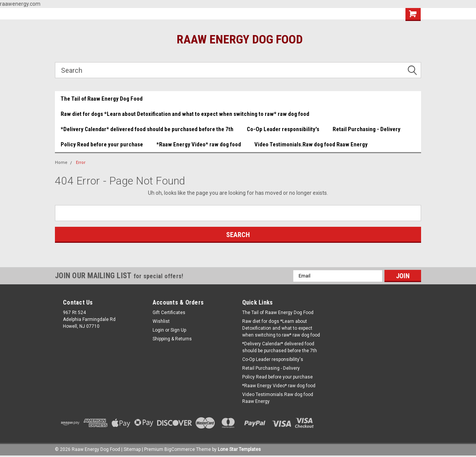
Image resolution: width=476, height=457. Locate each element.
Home (61, 163)
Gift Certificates (169, 313)
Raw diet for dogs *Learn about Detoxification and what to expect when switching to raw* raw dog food (185, 114)
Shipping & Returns (172, 339)
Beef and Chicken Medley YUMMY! (99, 14)
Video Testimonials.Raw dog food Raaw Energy (311, 144)
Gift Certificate (297, 14)
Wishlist (340, 14)
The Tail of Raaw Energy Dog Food (102, 99)
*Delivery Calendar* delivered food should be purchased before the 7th (147, 129)
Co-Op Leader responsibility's (283, 129)
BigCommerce (180, 449)
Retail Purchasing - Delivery (367, 129)
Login (158, 330)
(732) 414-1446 (245, 14)
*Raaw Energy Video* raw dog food (199, 144)
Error (81, 163)
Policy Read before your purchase (102, 144)
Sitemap (132, 449)
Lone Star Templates (239, 449)
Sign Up (178, 330)
